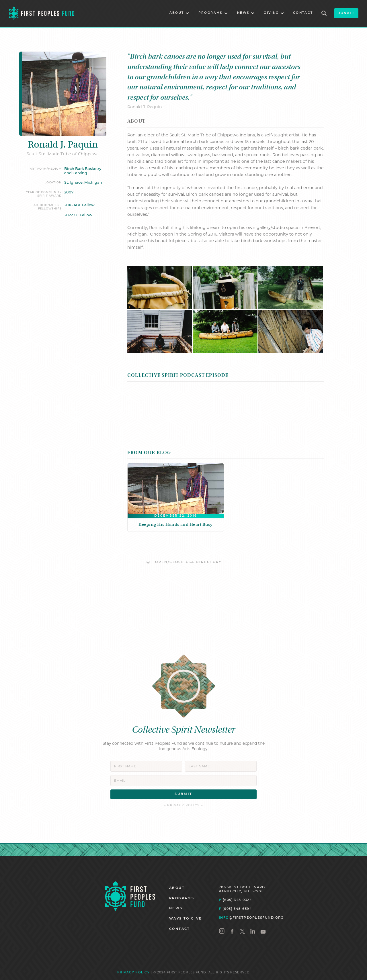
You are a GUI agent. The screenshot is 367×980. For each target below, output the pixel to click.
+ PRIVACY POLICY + (184, 806)
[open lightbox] (160, 287)
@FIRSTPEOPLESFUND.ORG (251, 918)
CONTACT (303, 13)
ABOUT (177, 888)
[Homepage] (130, 896)
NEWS (176, 909)
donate (346, 13)
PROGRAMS (182, 898)
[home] (42, 13)
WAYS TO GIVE (186, 919)
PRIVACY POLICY (133, 973)
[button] (179, 13)
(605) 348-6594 (235, 909)
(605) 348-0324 (235, 900)
